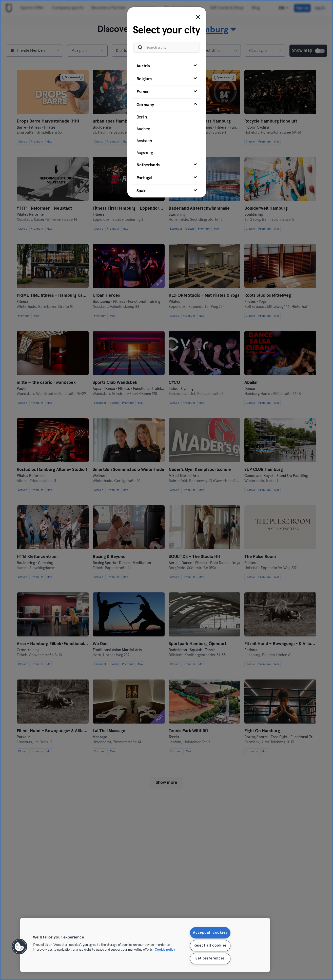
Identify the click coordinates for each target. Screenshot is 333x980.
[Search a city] (167, 48)
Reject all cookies (210, 946)
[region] (145, 945)
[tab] (167, 66)
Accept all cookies (210, 933)
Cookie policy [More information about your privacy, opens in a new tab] (165, 950)
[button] (19, 947)
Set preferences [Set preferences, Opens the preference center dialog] (210, 958)
